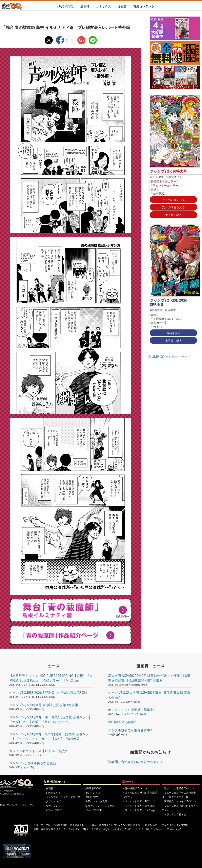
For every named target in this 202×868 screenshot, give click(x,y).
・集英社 (48, 788)
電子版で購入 (174, 215)
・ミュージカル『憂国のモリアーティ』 (180, 808)
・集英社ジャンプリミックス (99, 806)
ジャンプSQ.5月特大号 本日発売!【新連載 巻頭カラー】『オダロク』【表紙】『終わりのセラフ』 (51, 719)
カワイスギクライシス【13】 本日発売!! (38, 751)
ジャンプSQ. (65, 6)
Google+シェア (81, 40)
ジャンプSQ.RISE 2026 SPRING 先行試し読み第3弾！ (49, 693)
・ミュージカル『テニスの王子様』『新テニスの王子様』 (179, 795)
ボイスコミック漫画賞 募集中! (131, 710)
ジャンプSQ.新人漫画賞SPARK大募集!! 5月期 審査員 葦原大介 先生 (149, 695)
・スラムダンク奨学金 (174, 814)
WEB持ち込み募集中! (123, 722)
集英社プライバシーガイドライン (17, 805)
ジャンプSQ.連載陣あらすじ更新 (33, 763)
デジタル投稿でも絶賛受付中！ (131, 730)
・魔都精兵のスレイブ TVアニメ (179, 801)
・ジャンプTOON (93, 810)
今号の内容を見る (174, 200)
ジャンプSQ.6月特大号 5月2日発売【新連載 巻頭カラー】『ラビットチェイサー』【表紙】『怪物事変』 (49, 736)
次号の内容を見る (174, 207)
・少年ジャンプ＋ (53, 806)
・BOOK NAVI (91, 797)
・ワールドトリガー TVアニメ (139, 801)
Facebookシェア (60, 40)
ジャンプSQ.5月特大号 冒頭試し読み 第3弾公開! (44, 705)
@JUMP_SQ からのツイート (168, 357)
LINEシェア (93, 40)
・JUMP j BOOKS (92, 788)
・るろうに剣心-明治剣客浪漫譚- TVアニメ (140, 795)
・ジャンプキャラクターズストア (62, 797)
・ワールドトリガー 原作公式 (138, 806)
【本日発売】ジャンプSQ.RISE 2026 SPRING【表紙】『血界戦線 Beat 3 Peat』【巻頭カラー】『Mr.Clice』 (51, 678)
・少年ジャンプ (52, 801)
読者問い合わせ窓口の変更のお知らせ (136, 762)
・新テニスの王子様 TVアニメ (178, 788)
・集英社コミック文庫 (95, 801)
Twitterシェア (49, 40)
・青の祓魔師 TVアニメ (135, 788)
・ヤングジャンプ (93, 793)
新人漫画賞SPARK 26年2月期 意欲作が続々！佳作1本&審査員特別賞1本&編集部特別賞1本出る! (149, 678)
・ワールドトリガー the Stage (139, 810)
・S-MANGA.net (53, 793)
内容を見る (174, 333)
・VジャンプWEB (53, 810)
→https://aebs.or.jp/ (169, 829)
